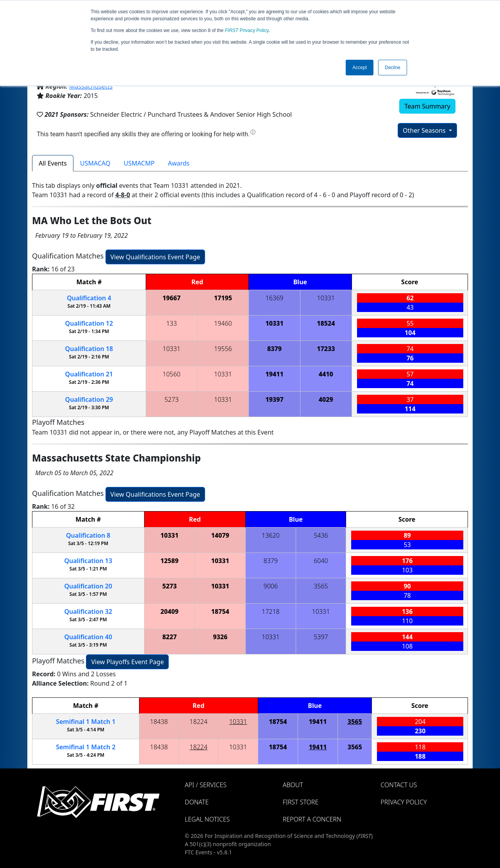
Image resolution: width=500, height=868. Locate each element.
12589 (170, 561)
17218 (271, 611)
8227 (169, 637)
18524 (326, 323)
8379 (274, 349)
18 (89, 349)
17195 (223, 298)
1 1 (86, 722)
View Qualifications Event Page (155, 257)
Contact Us (399, 785)
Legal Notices (207, 819)
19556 (223, 349)
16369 (275, 298)
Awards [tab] (179, 163)
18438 (159, 722)
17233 (326, 349)
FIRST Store (301, 802)
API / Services (206, 785)
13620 (271, 535)
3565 (321, 586)
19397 (274, 399)
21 (89, 374)
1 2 (86, 747)
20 (88, 586)
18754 (220, 611)
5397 (321, 637)
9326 (220, 637)
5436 (321, 535)
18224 (198, 722)
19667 (171, 298)
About (293, 785)
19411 (274, 374)
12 (89, 323)
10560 (171, 374)
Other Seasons (425, 130)
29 (89, 399)
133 (171, 323)
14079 (220, 535)
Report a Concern (312, 819)
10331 (326, 298)
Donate (197, 802)
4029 (326, 399)
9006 (271, 586)
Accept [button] (360, 68)
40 (88, 637)
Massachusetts (91, 86)
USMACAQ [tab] (95, 163)
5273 (172, 399)
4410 (326, 374)
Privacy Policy (247, 30)
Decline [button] (393, 68)
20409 (170, 611)
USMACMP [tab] (139, 163)
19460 (223, 323)
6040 (321, 561)
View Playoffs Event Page (127, 662)
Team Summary (427, 106)
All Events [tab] (53, 163)
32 (88, 611)
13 (88, 561)
